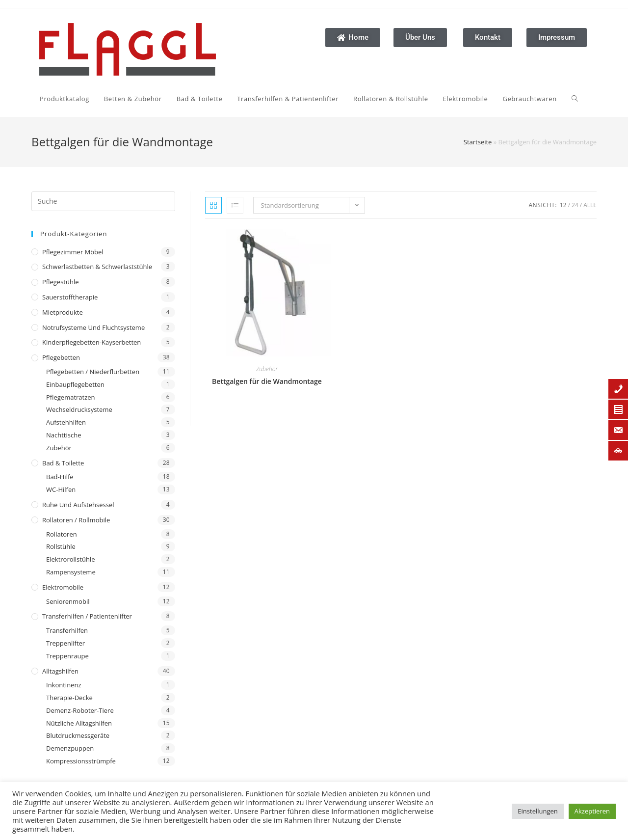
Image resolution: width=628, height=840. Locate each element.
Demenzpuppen (70, 748)
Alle (590, 205)
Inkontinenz (64, 685)
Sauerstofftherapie (70, 297)
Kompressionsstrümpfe (81, 761)
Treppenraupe (67, 656)
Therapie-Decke (69, 698)
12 (563, 205)
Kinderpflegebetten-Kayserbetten (92, 342)
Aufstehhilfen (66, 422)
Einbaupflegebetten (75, 384)
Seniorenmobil (68, 601)
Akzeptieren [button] (592, 811)
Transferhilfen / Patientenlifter (87, 616)
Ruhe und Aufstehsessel (78, 505)
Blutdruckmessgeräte (78, 735)
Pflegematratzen (71, 397)
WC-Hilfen (61, 489)
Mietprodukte (63, 312)
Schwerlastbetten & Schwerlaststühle (97, 267)
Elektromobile (63, 587)
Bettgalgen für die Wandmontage (267, 381)
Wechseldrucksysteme (79, 409)
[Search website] (460, 99)
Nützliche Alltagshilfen (79, 723)
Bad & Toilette (63, 463)
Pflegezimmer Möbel (73, 252)
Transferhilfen (67, 630)
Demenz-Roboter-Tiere (80, 710)
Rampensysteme (71, 572)
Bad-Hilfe (60, 477)
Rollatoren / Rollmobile (76, 520)
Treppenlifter (65, 643)
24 (575, 205)
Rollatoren (62, 534)
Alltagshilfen (60, 671)
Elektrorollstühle (70, 559)
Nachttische (64, 435)
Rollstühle (61, 546)
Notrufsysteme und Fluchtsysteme (93, 327)
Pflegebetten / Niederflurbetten (93, 372)
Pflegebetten (61, 357)
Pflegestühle (61, 282)
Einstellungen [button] (537, 811)
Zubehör (59, 448)
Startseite (478, 142)
